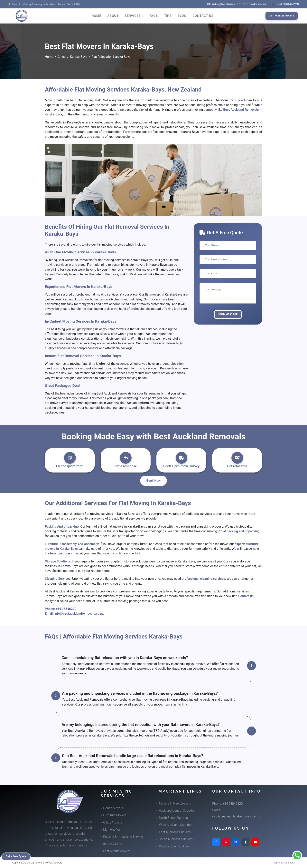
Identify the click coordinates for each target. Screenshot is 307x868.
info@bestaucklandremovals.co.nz (79, 614)
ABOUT (113, 16)
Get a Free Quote (16, 856)
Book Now (154, 481)
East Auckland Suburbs (175, 832)
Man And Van (112, 829)
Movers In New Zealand (175, 803)
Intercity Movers (114, 844)
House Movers (113, 808)
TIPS (168, 16)
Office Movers (113, 822)
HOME (96, 16)
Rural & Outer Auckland (175, 846)
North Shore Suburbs (173, 818)
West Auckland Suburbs (175, 825)
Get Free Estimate (282, 16)
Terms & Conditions (284, 863)
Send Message (228, 314)
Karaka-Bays (79, 57)
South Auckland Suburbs (176, 839)
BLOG (182, 16)
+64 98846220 (66, 609)
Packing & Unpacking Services (124, 837)
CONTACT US (203, 16)
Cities (62, 57)
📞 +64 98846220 (285, 4)
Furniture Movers (115, 815)
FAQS (154, 16)
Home (49, 57)
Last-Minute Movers (117, 851)
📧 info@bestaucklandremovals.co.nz (237, 4)
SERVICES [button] (133, 16)
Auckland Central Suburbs (177, 810)
